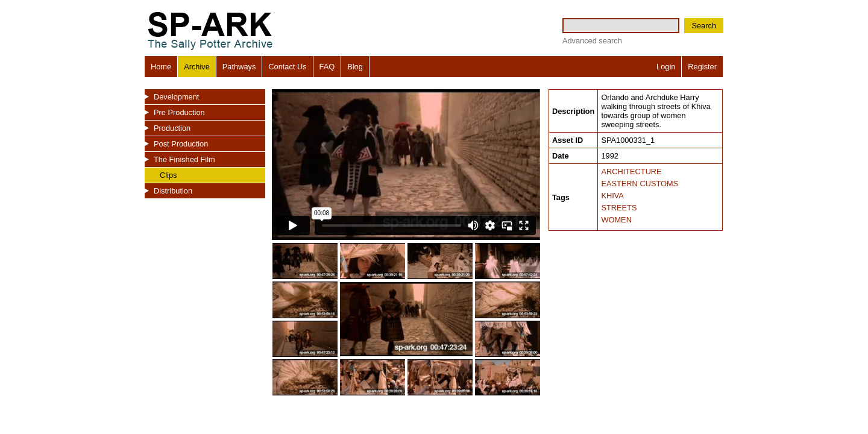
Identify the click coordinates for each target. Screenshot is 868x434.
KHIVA (612, 196)
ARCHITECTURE (631, 171)
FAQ (327, 67)
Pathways (239, 67)
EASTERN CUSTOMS (640, 184)
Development (176, 97)
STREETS (619, 208)
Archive (197, 67)
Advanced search (592, 41)
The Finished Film (184, 159)
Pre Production (179, 112)
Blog (355, 67)
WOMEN (616, 220)
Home (161, 67)
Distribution (173, 191)
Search (704, 26)
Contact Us (287, 67)
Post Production (181, 144)
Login (666, 67)
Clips (168, 175)
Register (702, 67)
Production (172, 128)
